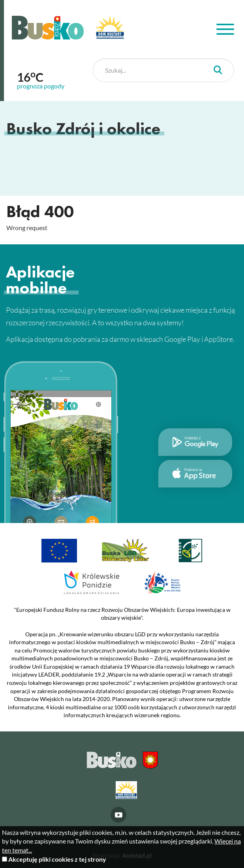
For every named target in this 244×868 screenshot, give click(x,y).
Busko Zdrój (48, 28)
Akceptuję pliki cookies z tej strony (57, 859)
